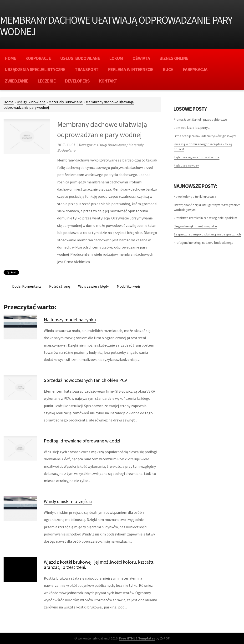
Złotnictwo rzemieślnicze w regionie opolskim (205, 218)
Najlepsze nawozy (186, 165)
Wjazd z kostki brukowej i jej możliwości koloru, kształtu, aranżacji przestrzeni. (100, 564)
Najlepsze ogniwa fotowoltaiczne (197, 157)
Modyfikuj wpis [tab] (129, 286)
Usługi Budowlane (31, 102)
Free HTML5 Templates (137, 638)
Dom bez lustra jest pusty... (192, 128)
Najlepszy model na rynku (70, 319)
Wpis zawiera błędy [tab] (93, 286)
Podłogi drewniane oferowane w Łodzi (82, 441)
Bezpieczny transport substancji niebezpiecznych (207, 234)
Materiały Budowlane (66, 102)
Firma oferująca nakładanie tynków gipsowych (205, 136)
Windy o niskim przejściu (68, 501)
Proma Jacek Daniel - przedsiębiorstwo (200, 120)
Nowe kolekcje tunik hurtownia (195, 197)
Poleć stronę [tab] (60, 286)
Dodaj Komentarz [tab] (27, 286)
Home (9, 102)
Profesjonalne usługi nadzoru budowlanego (204, 243)
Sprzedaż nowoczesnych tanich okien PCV (85, 380)
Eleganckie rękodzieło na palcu (195, 226)
